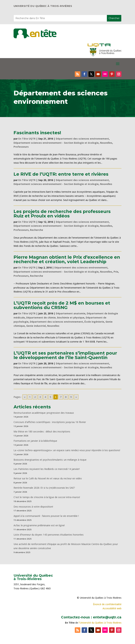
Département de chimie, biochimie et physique (55, 318)
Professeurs (21, 147)
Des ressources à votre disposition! (34, 507)
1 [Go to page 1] (30, 397)
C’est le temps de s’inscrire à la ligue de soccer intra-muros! (47, 497)
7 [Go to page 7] (61, 397)
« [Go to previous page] (25, 397)
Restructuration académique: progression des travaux (44, 413)
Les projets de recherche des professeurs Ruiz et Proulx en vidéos (62, 214)
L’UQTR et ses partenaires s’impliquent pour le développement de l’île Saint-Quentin (65, 355)
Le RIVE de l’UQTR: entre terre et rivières (61, 174)
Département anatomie (71, 313)
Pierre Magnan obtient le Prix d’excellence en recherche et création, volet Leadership (67, 259)
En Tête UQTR (27, 139)
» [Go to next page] (76, 397)
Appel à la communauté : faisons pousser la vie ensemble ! (46, 516)
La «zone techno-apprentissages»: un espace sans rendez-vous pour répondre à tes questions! (67, 450)
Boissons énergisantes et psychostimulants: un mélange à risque (50, 460)
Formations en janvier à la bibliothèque (35, 441)
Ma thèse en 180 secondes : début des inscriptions (42, 431)
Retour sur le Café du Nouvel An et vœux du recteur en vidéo (48, 478)
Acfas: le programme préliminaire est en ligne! (39, 525)
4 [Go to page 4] (45, 397)
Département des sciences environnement (82, 139)
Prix (116, 272)
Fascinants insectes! (37, 133)
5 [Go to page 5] (50, 397)
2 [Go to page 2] (35, 397)
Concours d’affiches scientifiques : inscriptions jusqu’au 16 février (50, 422)
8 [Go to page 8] (66, 397)
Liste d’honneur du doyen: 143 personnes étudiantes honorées (49, 535)
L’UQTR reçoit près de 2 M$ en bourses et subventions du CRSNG (62, 305)
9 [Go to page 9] (71, 397)
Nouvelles (106, 143)
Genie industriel (36, 326)
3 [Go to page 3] (40, 397)
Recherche (37, 230)
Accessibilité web (112, 608)
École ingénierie (94, 322)
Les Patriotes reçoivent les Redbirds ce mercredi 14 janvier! (47, 469)
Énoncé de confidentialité (107, 604)
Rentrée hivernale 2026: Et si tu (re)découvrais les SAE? (44, 488)
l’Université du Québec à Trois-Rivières (100, 623)
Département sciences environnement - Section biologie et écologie (56, 143)
